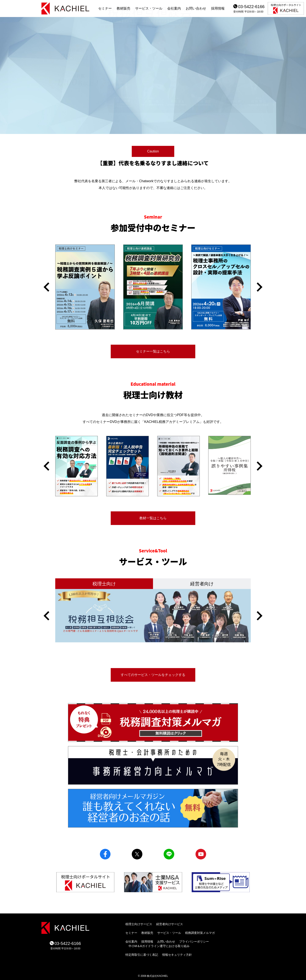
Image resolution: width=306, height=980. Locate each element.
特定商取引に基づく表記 (142, 955)
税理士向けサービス (139, 924)
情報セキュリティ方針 (177, 955)
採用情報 (218, 8)
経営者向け (202, 584)
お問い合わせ (196, 8)
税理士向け (104, 584)
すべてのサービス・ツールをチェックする (153, 675)
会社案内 (174, 8)
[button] (46, 287)
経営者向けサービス (170, 924)
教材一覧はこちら (153, 518)
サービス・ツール (149, 8)
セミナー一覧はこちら (153, 351)
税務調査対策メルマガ (200, 933)
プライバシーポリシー (194, 942)
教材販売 (123, 8)
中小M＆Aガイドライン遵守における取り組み (159, 946)
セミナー (105, 8)
